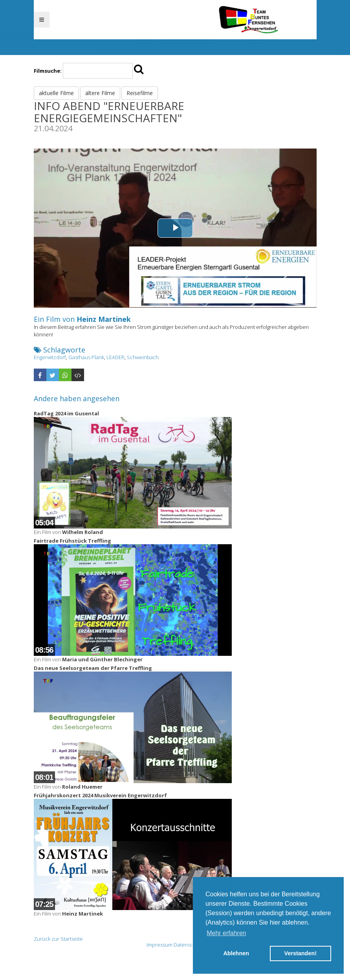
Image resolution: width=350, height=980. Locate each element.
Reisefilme (140, 93)
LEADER (115, 357)
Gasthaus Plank (86, 357)
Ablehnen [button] (236, 953)
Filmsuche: (48, 71)
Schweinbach (143, 357)
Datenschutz (189, 945)
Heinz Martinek (104, 319)
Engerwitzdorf (50, 357)
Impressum (159, 945)
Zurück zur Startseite (58, 939)
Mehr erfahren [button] (226, 933)
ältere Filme (100, 93)
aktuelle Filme (56, 93)
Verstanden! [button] (301, 953)
